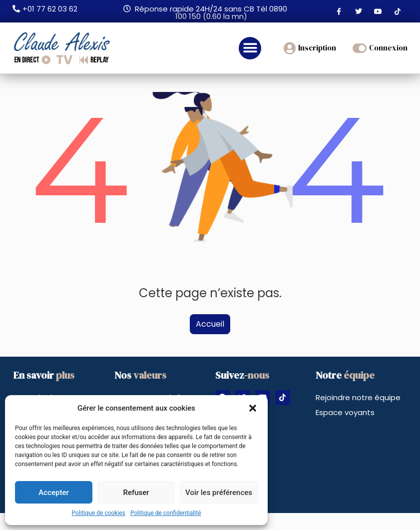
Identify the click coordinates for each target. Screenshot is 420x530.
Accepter (53, 493)
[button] (253, 408)
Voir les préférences (219, 493)
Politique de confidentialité (166, 513)
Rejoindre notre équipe (358, 397)
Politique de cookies (99, 513)
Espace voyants (345, 412)
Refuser (136, 493)
